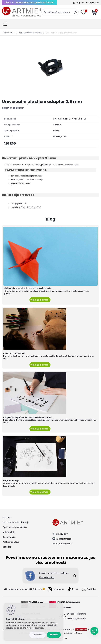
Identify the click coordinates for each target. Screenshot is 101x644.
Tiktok (73, 589)
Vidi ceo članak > (40, 300)
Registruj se (94, 3)
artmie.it (78, 633)
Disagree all (37, 635)
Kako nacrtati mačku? (15, 353)
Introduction (9, 33)
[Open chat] (94, 631)
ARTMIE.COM (81, 630)
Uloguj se (80, 3)
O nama (7, 517)
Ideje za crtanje (11, 481)
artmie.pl (69, 630)
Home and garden (64, 607)
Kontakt (7, 547)
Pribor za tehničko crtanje (30, 33)
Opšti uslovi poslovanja (15, 527)
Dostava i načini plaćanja (16, 522)
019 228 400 (62, 534)
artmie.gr (68, 633)
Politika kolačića (11, 542)
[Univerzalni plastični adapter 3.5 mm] (50, 67)
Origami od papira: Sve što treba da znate (28, 288)
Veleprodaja (9, 532)
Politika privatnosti (62, 544)
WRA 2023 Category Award (68, 602)
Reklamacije (9, 537)
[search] (76, 13)
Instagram (56, 589)
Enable (54, 635)
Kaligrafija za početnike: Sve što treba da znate (27, 417)
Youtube (89, 589)
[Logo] (22, 12)
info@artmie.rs (64, 539)
